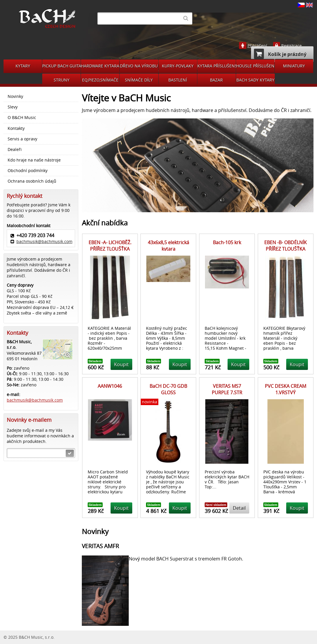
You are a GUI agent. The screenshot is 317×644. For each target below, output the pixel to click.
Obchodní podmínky (28, 171)
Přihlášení (257, 46)
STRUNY (62, 80)
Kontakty (16, 128)
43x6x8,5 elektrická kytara (168, 246)
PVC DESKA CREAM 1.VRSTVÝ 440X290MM (285, 393)
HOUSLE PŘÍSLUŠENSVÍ (255, 66)
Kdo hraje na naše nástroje (34, 160)
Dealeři (15, 149)
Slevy (13, 107)
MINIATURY (294, 66)
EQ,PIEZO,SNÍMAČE (100, 80)
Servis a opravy (22, 139)
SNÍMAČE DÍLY (139, 80)
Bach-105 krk (227, 242)
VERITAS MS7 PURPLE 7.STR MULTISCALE (227, 393)
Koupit (121, 364)
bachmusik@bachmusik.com (44, 241)
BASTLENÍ (178, 80)
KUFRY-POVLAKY (178, 66)
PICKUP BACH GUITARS (61, 66)
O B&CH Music (22, 118)
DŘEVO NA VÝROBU (139, 66)
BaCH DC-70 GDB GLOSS (168, 389)
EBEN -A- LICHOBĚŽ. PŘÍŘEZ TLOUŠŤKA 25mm (110, 249)
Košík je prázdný (280, 54)
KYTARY (23, 66)
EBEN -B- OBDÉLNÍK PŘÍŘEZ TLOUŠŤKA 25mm (285, 249)
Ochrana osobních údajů (32, 181)
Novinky (15, 96)
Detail (239, 508)
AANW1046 (110, 386)
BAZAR (216, 80)
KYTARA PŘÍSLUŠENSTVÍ (217, 66)
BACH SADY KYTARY (255, 80)
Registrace (291, 46)
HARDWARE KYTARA (100, 66)
